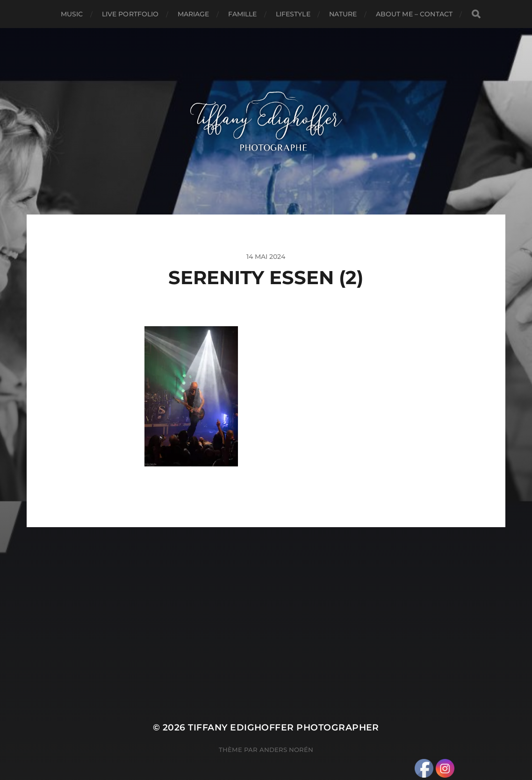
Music (72, 14)
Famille (243, 14)
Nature (343, 14)
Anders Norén (286, 750)
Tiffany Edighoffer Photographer (284, 727)
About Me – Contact (414, 14)
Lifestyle (293, 14)
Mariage (194, 14)
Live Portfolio (130, 14)
